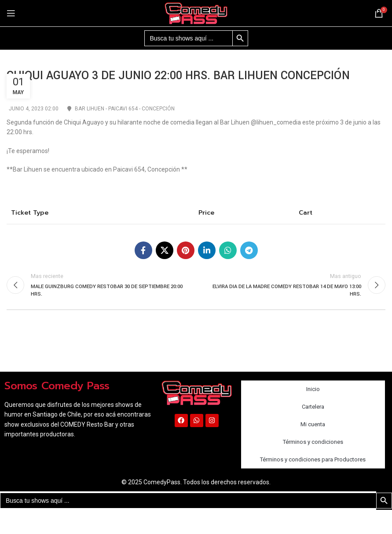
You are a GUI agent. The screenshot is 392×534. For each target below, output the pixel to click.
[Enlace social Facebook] (143, 250)
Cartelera (313, 407)
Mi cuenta (313, 424)
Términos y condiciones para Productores (313, 459)
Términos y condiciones (313, 442)
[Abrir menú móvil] (11, 13)
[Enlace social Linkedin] (207, 250)
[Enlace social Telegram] (249, 250)
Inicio (313, 389)
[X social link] (165, 250)
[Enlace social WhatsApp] (228, 250)
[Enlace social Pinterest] (186, 250)
